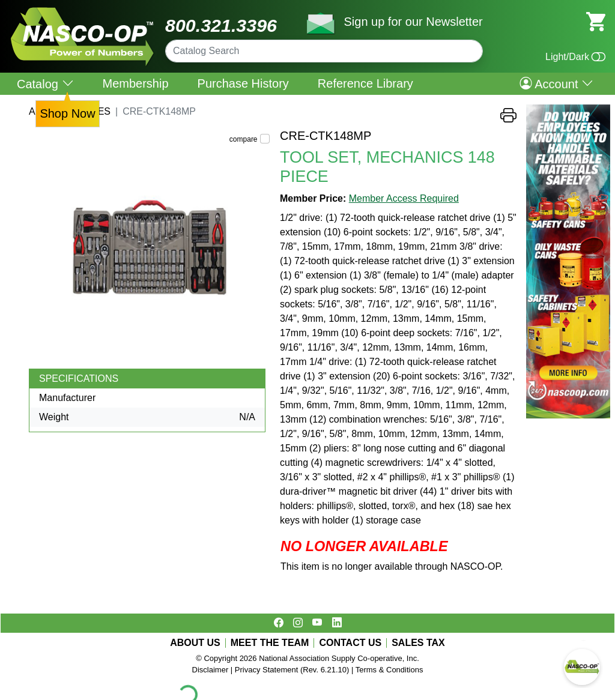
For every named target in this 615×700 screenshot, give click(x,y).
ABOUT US (195, 643)
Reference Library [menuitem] (365, 83)
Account (556, 83)
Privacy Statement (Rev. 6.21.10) (292, 670)
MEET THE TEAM (270, 643)
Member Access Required (404, 198)
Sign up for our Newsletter (413, 22)
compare (244, 139)
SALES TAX (418, 643)
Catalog (45, 84)
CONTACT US (350, 643)
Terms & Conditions (389, 670)
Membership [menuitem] (136, 83)
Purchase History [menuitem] (243, 83)
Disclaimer (211, 670)
